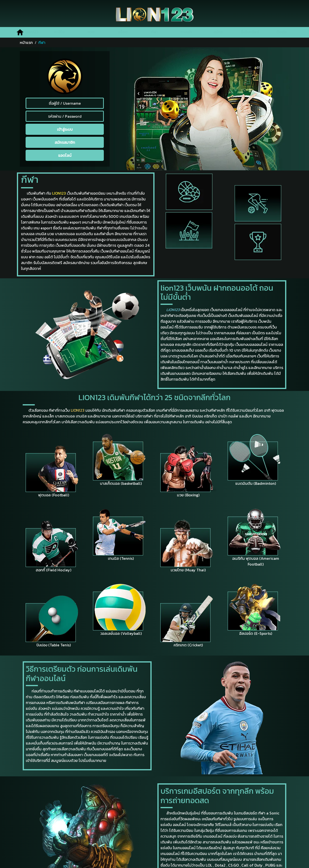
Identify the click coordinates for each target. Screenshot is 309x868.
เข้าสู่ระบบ (65, 129)
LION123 (59, 193)
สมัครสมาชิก (65, 142)
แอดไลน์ (65, 155)
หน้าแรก (26, 42)
